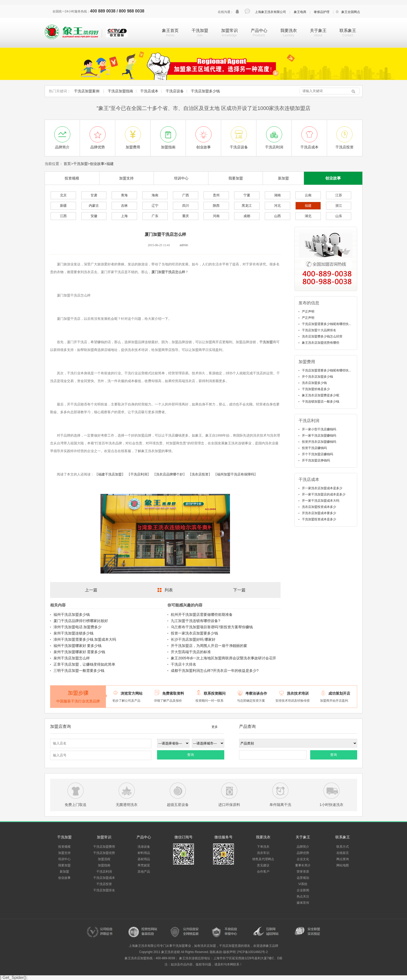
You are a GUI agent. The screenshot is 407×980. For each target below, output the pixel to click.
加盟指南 (104, 865)
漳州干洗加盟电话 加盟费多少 (78, 627)
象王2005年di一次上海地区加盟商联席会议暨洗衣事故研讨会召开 (223, 658)
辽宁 (155, 206)
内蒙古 (94, 206)
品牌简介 (303, 847)
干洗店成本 (149, 91)
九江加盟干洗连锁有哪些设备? (195, 621)
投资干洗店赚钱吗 (314, 448)
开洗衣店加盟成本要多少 (319, 513)
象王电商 (300, 12)
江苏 (339, 195)
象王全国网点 (351, 12)
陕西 (216, 206)
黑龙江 (247, 206)
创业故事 (97, 164)
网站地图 (343, 865)
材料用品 (144, 853)
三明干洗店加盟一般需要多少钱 (79, 671)
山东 (339, 216)
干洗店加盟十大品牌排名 (319, 330)
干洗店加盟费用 (104, 847)
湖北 (308, 216)
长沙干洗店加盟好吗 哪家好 (193, 639)
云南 (308, 195)
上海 (124, 216)
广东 (155, 216)
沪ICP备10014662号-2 (252, 952)
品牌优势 (303, 853)
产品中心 (259, 30)
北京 (63, 195)
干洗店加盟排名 (104, 890)
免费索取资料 (173, 693)
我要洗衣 (289, 30)
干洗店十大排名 (184, 664)
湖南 (277, 195)
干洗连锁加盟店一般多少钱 (321, 402)
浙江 (339, 206)
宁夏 (247, 195)
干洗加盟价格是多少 (316, 389)
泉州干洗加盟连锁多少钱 (73, 633)
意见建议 (263, 865)
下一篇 (239, 590)
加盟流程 (104, 859)
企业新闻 (303, 890)
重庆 (186, 216)
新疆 (63, 206)
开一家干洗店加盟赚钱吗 (319, 436)
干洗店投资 (104, 884)
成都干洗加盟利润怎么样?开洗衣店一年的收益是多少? (215, 671)
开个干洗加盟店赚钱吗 (317, 454)
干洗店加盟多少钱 (205, 91)
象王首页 (170, 30)
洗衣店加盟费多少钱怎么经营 (322, 336)
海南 (155, 195)
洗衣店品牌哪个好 (169, 474)
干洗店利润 (139, 474)
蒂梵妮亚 (144, 865)
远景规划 (303, 878)
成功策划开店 (339, 693)
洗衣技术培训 (298, 693)
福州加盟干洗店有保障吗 (236, 474)
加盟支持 (126, 178)
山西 (277, 216)
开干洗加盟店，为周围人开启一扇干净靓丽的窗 (209, 646)
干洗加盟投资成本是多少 (319, 519)
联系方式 (343, 847)
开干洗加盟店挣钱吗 (316, 460)
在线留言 (343, 853)
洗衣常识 (263, 853)
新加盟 (283, 178)
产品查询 (247, 726)
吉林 (124, 206)
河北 (277, 206)
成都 (247, 216)
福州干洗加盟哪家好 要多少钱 (78, 646)
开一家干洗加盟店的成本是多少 (324, 494)
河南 (216, 216)
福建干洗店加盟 (110, 474)
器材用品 (144, 859)
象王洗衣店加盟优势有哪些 (321, 343)
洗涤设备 (144, 847)
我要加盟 (236, 178)
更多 (215, 727)
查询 (191, 755)
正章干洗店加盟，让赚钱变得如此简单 (84, 664)
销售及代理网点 (263, 859)
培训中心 (181, 178)
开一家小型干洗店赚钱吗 (319, 429)
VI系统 (303, 884)
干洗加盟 (200, 30)
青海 (124, 195)
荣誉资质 (303, 872)
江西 (63, 216)
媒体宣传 (303, 903)
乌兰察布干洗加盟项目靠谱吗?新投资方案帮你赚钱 (212, 627)
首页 (67, 164)
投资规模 (72, 178)
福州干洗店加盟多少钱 (72, 615)
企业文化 (303, 859)
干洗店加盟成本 (104, 878)
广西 (186, 195)
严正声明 (308, 312)
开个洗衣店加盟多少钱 (317, 377)
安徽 (94, 216)
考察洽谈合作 (256, 693)
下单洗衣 (263, 847)
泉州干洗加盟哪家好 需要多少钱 (79, 652)
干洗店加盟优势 (104, 853)
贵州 (216, 195)
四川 (186, 206)
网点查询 (343, 859)
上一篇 (91, 590)
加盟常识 (229, 30)
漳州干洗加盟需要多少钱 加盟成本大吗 (85, 639)
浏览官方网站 (132, 693)
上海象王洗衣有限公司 (270, 12)
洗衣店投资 (200, 474)
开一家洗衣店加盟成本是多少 (322, 488)
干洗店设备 (175, 91)
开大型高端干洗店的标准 (191, 652)
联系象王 (348, 30)
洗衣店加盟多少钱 (314, 383)
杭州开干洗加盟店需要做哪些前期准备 (202, 615)
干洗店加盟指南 (120, 91)
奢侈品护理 (322, 12)
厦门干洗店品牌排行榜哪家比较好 (81, 621)
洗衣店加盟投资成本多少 (319, 507)
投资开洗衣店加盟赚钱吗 (319, 442)
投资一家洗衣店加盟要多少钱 (194, 633)
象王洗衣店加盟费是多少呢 (321, 395)
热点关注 (303, 896)
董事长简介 (303, 865)
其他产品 (144, 872)
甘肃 (94, 195)
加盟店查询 (60, 726)
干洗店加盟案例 (87, 91)
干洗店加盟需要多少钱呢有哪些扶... (327, 324)
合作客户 (263, 872)
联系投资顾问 (215, 693)
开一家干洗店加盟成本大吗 (321, 501)
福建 (110, 164)
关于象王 (318, 30)
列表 (169, 590)
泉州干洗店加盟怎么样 (72, 658)
